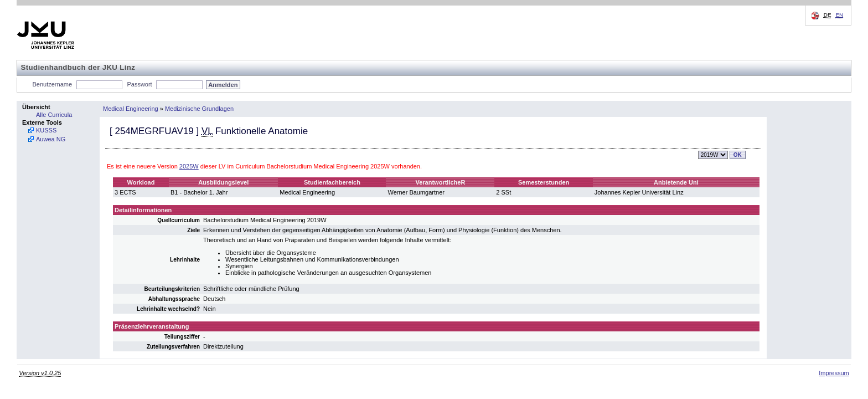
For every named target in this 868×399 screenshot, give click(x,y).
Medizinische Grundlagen (199, 109)
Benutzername (53, 84)
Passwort (139, 84)
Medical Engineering (131, 109)
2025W (189, 166)
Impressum (834, 373)
